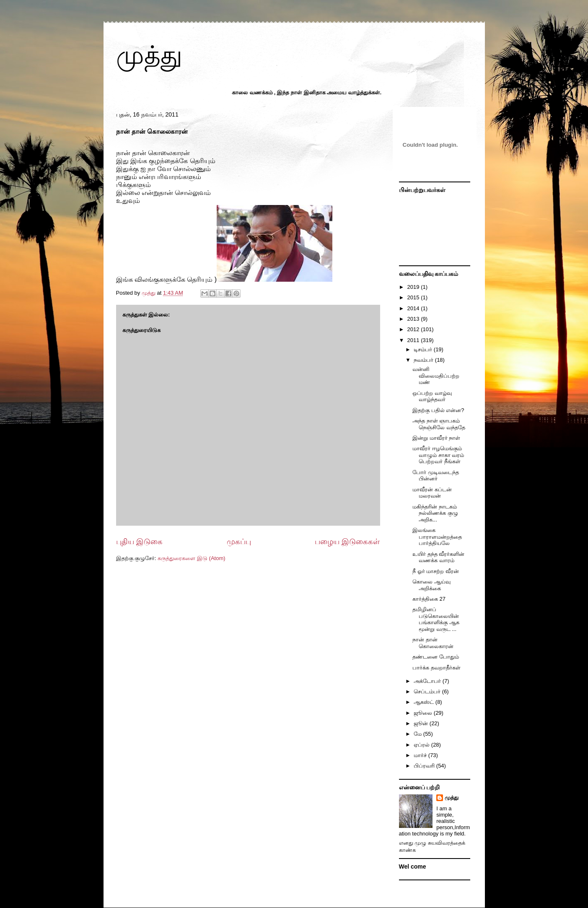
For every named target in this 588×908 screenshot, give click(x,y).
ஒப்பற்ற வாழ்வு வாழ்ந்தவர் (432, 396)
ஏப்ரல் (422, 745)
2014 (414, 308)
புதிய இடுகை (139, 542)
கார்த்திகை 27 (429, 599)
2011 (414, 340)
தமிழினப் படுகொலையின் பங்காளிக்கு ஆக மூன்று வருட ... (436, 619)
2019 (414, 287)
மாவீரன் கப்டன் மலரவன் (432, 493)
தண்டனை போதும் (436, 657)
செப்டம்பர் (428, 691)
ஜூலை (424, 713)
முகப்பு (239, 542)
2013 (414, 319)
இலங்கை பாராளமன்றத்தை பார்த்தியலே (437, 537)
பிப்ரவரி (425, 766)
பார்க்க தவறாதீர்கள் (436, 668)
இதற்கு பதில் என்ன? (438, 410)
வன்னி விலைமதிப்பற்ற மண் (436, 376)
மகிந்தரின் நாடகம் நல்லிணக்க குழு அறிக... (435, 513)
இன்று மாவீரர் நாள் (436, 438)
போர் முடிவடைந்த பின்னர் (436, 476)
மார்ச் (421, 755)
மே (418, 734)
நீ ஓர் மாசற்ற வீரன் (436, 571)
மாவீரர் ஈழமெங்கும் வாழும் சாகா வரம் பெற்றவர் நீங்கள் (438, 455)
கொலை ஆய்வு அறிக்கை (431, 585)
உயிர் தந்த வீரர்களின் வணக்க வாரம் (438, 557)
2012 (414, 329)
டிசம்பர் (424, 349)
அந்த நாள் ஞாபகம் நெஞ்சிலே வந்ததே (439, 424)
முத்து (149, 55)
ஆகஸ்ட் (425, 702)
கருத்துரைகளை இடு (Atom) (191, 558)
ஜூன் (422, 723)
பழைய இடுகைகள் (347, 542)
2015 (414, 297)
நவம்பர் (424, 360)
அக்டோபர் (428, 681)
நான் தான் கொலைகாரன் (433, 643)
